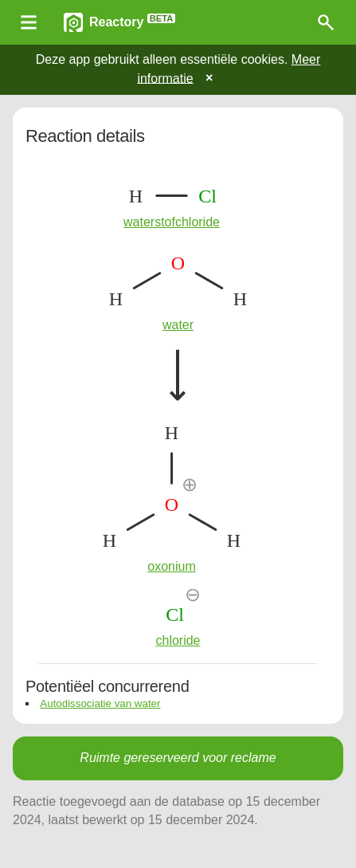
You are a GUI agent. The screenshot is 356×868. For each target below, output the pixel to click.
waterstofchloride (172, 222)
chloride (178, 640)
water (178, 325)
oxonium (171, 566)
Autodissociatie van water (100, 703)
